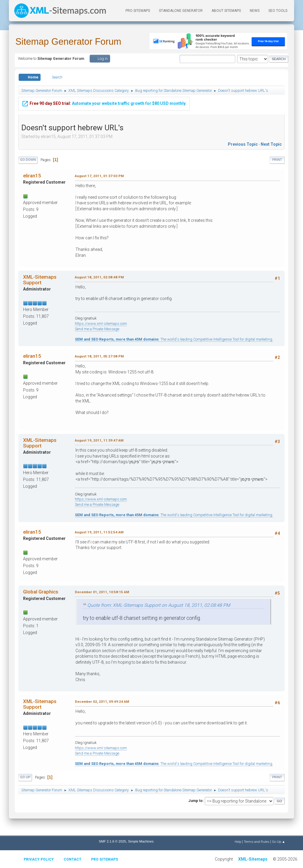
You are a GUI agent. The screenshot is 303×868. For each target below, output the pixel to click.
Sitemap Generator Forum (68, 42)
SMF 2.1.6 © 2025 (112, 841)
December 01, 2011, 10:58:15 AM (102, 592)
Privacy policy (39, 859)
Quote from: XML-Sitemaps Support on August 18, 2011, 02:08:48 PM (159, 605)
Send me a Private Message (97, 329)
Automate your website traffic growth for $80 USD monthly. (104, 100)
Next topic (271, 144)
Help (238, 842)
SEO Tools (278, 11)
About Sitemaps (226, 11)
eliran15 (32, 176)
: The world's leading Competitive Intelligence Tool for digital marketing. (174, 339)
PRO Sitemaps (138, 11)
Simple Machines (141, 841)
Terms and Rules (257, 842)
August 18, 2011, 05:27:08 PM (99, 356)
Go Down (28, 160)
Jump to (195, 801)
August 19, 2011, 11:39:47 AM (99, 440)
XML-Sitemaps (253, 859)
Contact (72, 859)
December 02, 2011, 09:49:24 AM (102, 702)
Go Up (25, 777)
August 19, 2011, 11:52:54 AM (99, 532)
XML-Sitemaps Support (40, 280)
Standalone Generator (181, 11)
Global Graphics (41, 592)
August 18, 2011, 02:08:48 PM (99, 277)
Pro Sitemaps (105, 859)
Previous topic (243, 144)
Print (277, 160)
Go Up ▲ (279, 842)
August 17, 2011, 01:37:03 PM (99, 176)
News (255, 11)
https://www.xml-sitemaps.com (101, 324)
